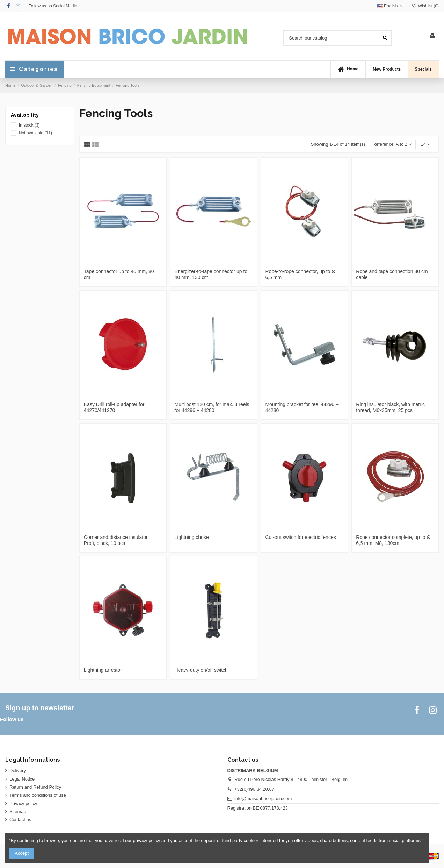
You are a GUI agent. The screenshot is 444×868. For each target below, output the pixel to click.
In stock (29, 125)
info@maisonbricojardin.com (263, 799)
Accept (22, 853)
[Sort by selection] (392, 144)
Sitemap (18, 812)
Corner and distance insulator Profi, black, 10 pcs (116, 540)
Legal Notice (22, 779)
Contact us (20, 820)
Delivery (18, 771)
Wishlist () (425, 6)
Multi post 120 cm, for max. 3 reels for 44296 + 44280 (212, 407)
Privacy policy (23, 803)
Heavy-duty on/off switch (201, 670)
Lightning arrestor (103, 670)
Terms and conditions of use (38, 795)
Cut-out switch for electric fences (300, 537)
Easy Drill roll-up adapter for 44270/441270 (114, 407)
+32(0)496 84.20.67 (254, 789)
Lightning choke (192, 537)
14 (425, 144)
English (391, 6)
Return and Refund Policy (35, 787)
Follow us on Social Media (53, 6)
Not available (35, 133)
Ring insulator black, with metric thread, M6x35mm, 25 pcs (390, 407)
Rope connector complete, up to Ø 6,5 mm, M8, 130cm (393, 540)
